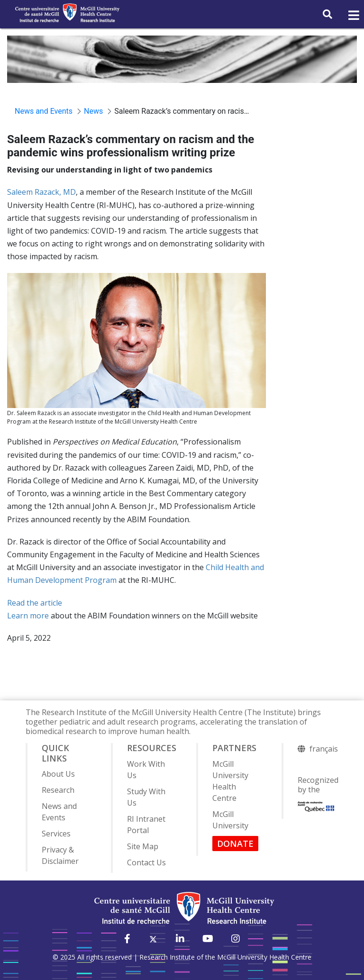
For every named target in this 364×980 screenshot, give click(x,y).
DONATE (235, 844)
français (324, 749)
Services (56, 834)
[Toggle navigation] (353, 16)
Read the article (35, 603)
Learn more (28, 616)
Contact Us (146, 862)
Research (58, 790)
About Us (58, 774)
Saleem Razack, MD (41, 192)
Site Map (143, 846)
